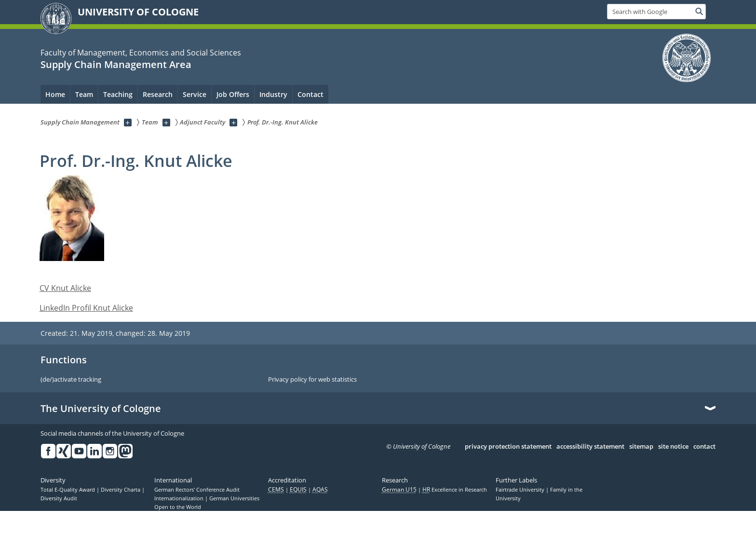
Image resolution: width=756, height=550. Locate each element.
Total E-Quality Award (68, 490)
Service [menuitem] (195, 94)
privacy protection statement (508, 447)
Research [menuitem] (158, 94)
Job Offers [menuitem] (233, 94)
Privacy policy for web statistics (312, 380)
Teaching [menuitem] (118, 94)
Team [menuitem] (84, 94)
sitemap (641, 447)
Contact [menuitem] (310, 94)
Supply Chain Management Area (116, 64)
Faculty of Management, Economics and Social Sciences (141, 53)
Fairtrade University (521, 490)
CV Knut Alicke (65, 288)
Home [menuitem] (55, 94)
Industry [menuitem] (273, 94)
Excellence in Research (455, 490)
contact (704, 447)
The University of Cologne (101, 409)
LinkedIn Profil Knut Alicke (86, 308)
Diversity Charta (121, 490)
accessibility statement (590, 447)
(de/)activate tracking (71, 380)
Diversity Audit (59, 498)
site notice (673, 447)
